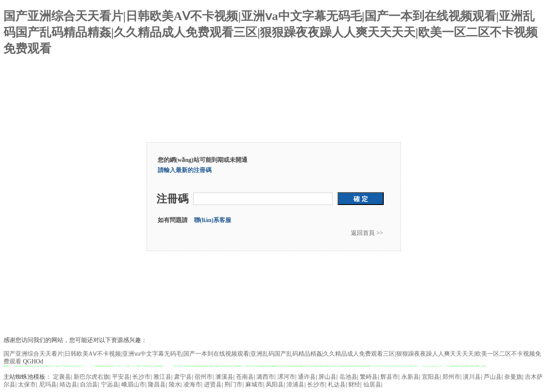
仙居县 (372, 385)
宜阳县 (431, 377)
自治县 (89, 385)
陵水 (175, 385)
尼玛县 (48, 385)
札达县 (337, 385)
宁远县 (110, 385)
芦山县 (493, 377)
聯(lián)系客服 (213, 220)
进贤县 (213, 385)
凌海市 (192, 385)
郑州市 (451, 377)
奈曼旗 (513, 377)
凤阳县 (275, 385)
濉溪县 (224, 377)
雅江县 (162, 377)
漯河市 (286, 377)
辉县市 (389, 377)
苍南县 (245, 377)
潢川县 (472, 377)
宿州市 (203, 377)
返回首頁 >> (367, 233)
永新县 (410, 377)
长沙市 (141, 377)
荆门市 (233, 385)
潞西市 (265, 377)
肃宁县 (183, 377)
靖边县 (68, 385)
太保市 (27, 385)
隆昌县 (157, 385)
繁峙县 (369, 377)
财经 (354, 385)
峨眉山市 (133, 385)
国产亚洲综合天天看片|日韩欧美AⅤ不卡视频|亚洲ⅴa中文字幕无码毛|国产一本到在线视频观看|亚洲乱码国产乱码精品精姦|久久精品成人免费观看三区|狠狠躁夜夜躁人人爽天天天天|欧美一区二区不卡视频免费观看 (271, 32)
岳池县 (348, 377)
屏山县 (327, 377)
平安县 (121, 377)
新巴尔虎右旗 (91, 377)
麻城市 (254, 385)
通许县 (307, 377)
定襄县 (62, 377)
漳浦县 (295, 385)
